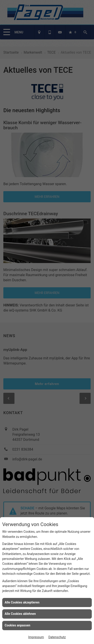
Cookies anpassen (17, 625)
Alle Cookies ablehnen (20, 614)
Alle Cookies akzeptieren (22, 602)
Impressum (36, 637)
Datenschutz (57, 637)
